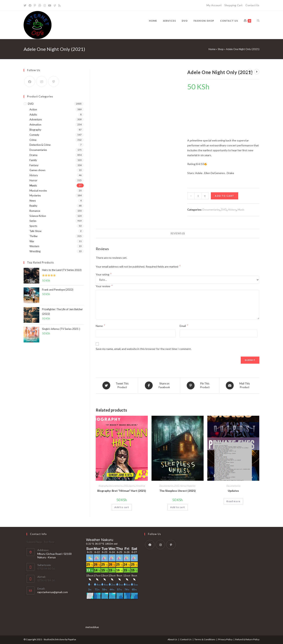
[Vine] (55, 6)
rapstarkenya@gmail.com (53, 592)
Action (33, 109)
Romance (35, 211)
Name (100, 326)
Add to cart (224, 196)
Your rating (104, 274)
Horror (183, 486)
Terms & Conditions (205, 639)
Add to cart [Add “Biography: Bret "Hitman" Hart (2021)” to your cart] (122, 507)
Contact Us (252, 5)
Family (33, 160)
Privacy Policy (225, 639)
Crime (33, 140)
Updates (233, 491)
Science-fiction (38, 216)
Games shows (37, 170)
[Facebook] (30, 6)
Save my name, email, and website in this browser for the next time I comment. (144, 349)
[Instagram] (45, 6)
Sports (132, 486)
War (32, 241)
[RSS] (59, 6)
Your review (104, 286)
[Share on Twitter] (117, 385)
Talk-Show (35, 231)
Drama (33, 155)
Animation (35, 125)
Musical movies (38, 191)
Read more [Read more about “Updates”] (233, 501)
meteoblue (92, 627)
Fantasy (34, 165)
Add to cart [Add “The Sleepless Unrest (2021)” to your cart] (178, 507)
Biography (103, 486)
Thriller (34, 236)
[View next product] (257, 72)
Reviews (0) (178, 233)
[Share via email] (239, 385)
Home (212, 49)
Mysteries (191, 486)
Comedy (34, 135)
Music (241, 210)
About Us (172, 639)
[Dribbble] (40, 6)
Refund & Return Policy (247, 639)
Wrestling (140, 486)
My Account (214, 5)
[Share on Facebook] (159, 385)
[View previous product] (250, 72)
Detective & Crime (40, 145)
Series (33, 221)
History (232, 210)
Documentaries (211, 210)
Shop (221, 49)
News (33, 201)
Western (34, 246)
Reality (33, 206)
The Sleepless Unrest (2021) (178, 491)
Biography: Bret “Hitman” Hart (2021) (122, 491)
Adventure (36, 119)
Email (184, 326)
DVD (224, 210)
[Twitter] (26, 6)
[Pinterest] (35, 6)
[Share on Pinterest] (200, 385)
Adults (33, 115)
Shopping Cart (233, 5)
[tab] (178, 234)
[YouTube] (50, 6)
